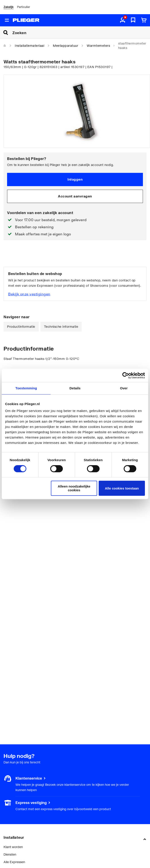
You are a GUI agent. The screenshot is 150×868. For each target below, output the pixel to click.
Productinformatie (21, 327)
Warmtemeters (98, 46)
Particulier (23, 7)
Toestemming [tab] (26, 388)
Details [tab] (75, 388)
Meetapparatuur (65, 46)
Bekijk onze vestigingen (29, 294)
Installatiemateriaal (30, 46)
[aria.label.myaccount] (123, 20)
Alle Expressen (14, 862)
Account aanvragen (75, 196)
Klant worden (13, 847)
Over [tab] (124, 388)
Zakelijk (9, 7)
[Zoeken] (81, 33)
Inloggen (75, 179)
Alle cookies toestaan (122, 488)
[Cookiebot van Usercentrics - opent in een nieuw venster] (126, 375)
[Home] (5, 46)
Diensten (10, 854)
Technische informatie (61, 327)
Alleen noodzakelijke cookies (74, 488)
